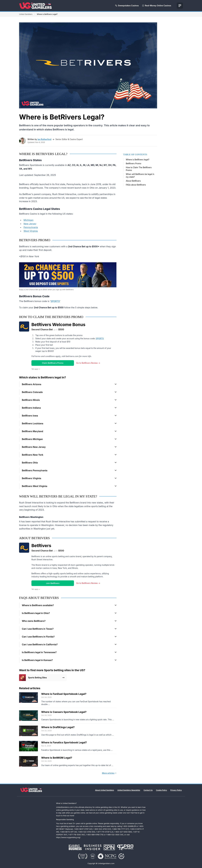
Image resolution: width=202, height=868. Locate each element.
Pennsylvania (31, 227)
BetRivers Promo (134, 163)
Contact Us (148, 790)
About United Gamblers (105, 790)
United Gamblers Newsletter (129, 790)
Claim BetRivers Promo (53, 363)
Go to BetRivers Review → (88, 363)
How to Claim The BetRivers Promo (139, 169)
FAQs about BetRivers (136, 185)
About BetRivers (133, 181)
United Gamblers (26, 14)
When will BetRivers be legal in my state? (140, 175)
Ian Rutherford (44, 139)
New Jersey (30, 224)
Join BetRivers (53, 583)
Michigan (28, 220)
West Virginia (31, 231)
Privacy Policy (176, 790)
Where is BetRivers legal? (138, 160)
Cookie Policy (162, 790)
